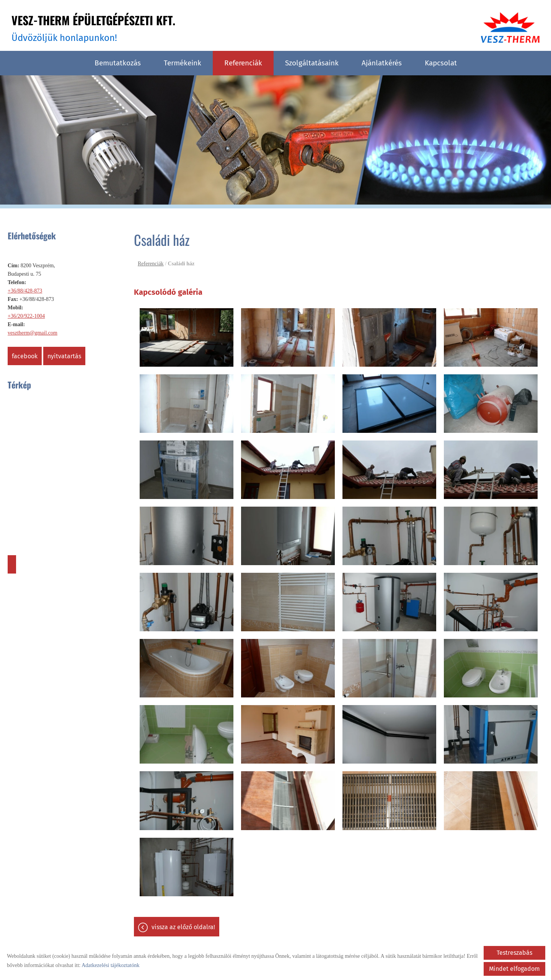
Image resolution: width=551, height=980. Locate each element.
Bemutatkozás (118, 63)
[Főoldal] (510, 28)
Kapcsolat (441, 63)
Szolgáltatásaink (312, 63)
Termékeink (183, 63)
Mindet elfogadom (514, 969)
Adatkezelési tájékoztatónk (110, 965)
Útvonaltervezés (12, 564)
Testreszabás (514, 953)
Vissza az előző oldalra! (183, 927)
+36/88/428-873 (25, 291)
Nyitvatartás (64, 356)
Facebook (25, 356)
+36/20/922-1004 (26, 316)
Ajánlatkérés (382, 63)
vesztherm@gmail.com (33, 333)
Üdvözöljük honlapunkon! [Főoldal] (93, 27)
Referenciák (243, 63)
